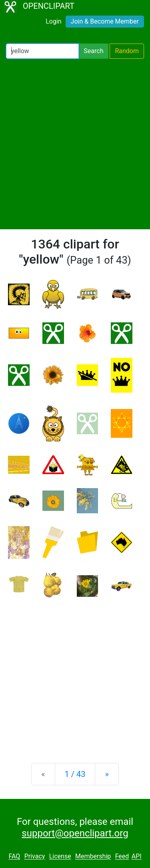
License (60, 857)
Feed (122, 857)
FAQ (14, 857)
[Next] (107, 774)
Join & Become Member (105, 21)
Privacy (35, 857)
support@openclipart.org (75, 833)
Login (53, 21)
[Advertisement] (75, 144)
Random (127, 51)
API (137, 857)
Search (93, 51)
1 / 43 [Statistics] (75, 774)
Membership (93, 857)
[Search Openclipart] (42, 51)
